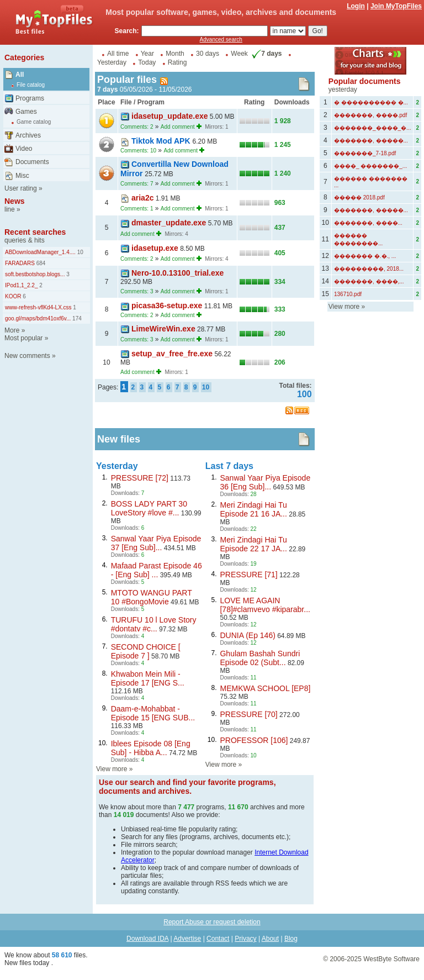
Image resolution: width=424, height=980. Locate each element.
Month (175, 54)
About (270, 939)
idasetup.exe (155, 248)
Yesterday (112, 62)
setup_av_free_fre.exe (172, 354)
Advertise (187, 939)
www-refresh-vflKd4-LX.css (38, 307)
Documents (32, 162)
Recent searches (35, 232)
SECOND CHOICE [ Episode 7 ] (146, 651)
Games (26, 112)
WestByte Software (391, 959)
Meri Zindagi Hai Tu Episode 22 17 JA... (253, 544)
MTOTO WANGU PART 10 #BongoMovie (152, 597)
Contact (218, 939)
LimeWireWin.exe (163, 329)
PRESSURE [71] (248, 575)
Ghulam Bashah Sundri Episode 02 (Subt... (260, 658)
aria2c (142, 198)
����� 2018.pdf (359, 197)
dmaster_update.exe (169, 223)
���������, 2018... (369, 269)
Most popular (23, 338)
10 (79, 252)
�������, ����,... (369, 281)
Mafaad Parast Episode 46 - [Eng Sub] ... (157, 570)
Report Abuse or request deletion (212, 922)
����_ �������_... (370, 166)
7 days (266, 54)
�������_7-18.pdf (365, 153)
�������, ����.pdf (370, 115)
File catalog (31, 85)
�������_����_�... (372, 128)
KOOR (13, 296)
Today (147, 62)
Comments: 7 (137, 184)
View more (112, 769)
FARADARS (20, 263)
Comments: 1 (137, 209)
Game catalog (34, 122)
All (20, 75)
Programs (30, 98)
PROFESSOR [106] (254, 740)
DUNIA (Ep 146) (247, 635)
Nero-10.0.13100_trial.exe (177, 273)
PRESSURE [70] (248, 714)
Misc (22, 176)
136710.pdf (348, 294)
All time (118, 54)
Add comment (178, 127)
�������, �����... (371, 141)
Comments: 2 (137, 127)
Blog (291, 939)
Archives (28, 135)
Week (239, 54)
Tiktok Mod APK (162, 141)
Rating (177, 62)
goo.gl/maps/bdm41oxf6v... (38, 318)
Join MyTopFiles (396, 6)
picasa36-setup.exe (167, 305)
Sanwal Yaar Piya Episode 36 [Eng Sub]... (265, 482)
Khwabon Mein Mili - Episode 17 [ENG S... (148, 678)
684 (40, 263)
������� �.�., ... (365, 256)
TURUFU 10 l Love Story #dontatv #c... (154, 624)
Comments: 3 (137, 291)
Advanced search (221, 39)
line (10, 209)
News (15, 201)
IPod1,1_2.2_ (22, 285)
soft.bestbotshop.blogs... (35, 274)
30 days (208, 54)
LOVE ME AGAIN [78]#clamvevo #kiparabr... (265, 605)
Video (24, 149)
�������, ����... (368, 223)
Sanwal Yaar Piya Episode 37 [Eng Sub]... (156, 543)
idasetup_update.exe (170, 116)
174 (76, 318)
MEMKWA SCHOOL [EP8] (265, 688)
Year (147, 54)
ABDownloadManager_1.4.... (40, 252)
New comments (27, 356)
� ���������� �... (371, 102)
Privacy (245, 939)
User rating (21, 188)
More (12, 330)
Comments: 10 (138, 151)
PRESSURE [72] (140, 478)
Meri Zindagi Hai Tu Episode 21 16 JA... (253, 509)
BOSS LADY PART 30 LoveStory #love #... (149, 508)
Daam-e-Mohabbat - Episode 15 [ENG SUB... (153, 713)
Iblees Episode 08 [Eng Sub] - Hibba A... (151, 748)
